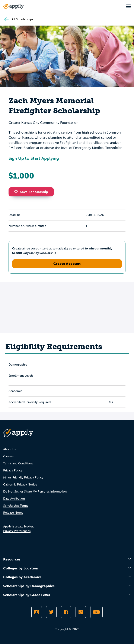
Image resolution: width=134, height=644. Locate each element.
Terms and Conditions (18, 463)
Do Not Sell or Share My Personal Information (35, 492)
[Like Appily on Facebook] (66, 612)
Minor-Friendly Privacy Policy (23, 478)
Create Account (67, 264)
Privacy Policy (13, 470)
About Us (9, 449)
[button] (17, 192)
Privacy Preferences (17, 531)
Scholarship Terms (16, 506)
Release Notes (13, 513)
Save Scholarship (31, 192)
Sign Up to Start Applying (34, 158)
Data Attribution (14, 499)
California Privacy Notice (20, 485)
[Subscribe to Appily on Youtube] (96, 612)
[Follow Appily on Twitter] (51, 612)
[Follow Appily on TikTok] (81, 612)
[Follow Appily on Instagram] (37, 612)
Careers (8, 456)
